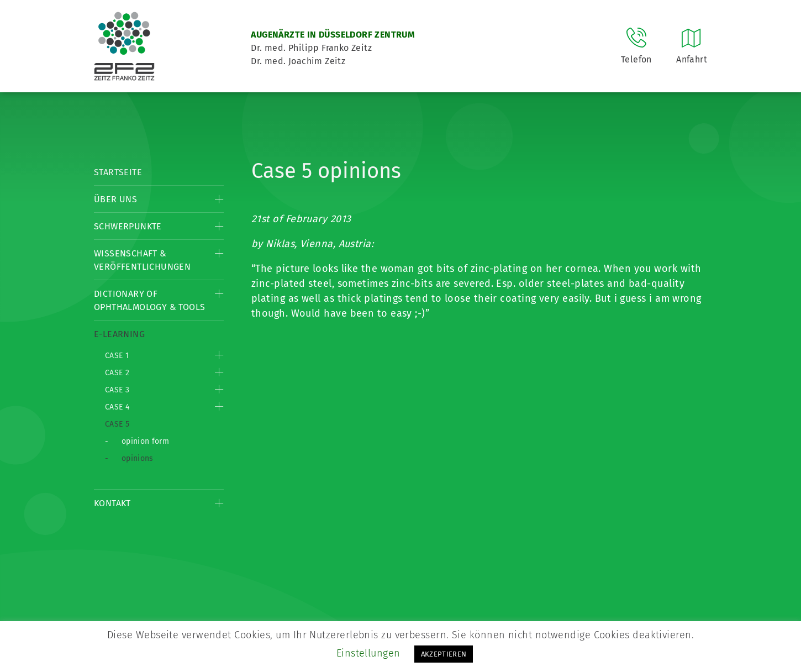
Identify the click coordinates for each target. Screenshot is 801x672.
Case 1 (117, 356)
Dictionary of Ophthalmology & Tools (149, 300)
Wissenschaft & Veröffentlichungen (142, 260)
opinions (138, 458)
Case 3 (117, 390)
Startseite (118, 172)
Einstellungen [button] (368, 653)
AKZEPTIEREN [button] (444, 654)
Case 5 (117, 424)
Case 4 (117, 407)
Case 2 (117, 373)
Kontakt (112, 503)
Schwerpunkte (128, 226)
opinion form (145, 441)
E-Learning (119, 334)
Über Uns (115, 199)
